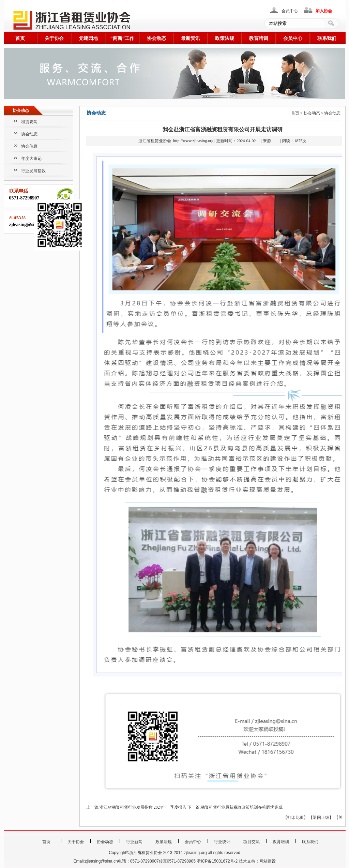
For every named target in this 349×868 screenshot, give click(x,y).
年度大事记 (31, 159)
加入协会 (324, 11)
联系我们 (327, 38)
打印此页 (295, 818)
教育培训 (259, 38)
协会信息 (29, 146)
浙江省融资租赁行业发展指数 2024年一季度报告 (143, 807)
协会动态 (156, 38)
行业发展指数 (33, 171)
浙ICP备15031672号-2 (217, 861)
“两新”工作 (122, 38)
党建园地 (88, 38)
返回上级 (321, 818)
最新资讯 (191, 38)
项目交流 (252, 842)
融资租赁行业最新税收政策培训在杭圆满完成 (242, 807)
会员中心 (290, 11)
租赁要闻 (29, 122)
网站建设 (268, 861)
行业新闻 (134, 842)
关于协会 (54, 38)
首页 (20, 38)
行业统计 (222, 842)
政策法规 (225, 38)
